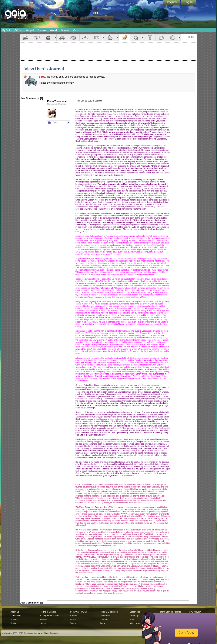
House (48, 38)
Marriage (161, 38)
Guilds (73, 620)
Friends (111, 38)
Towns (73, 623)
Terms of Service (48, 612)
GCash (18, 30)
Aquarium (74, 38)
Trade (103, 623)
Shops (30, 30)
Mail (97, 38)
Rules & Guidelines (109, 612)
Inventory (85, 38)
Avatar (37, 38)
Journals (104, 620)
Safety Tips (135, 612)
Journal (124, 38)
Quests (136, 38)
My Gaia (7, 30)
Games (65, 30)
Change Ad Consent (50, 616)
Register (172, 3)
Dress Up (134, 616)
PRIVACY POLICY (79, 612)
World (53, 30)
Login (189, 3)
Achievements (150, 38)
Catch (77, 30)
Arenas (73, 616)
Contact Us (16, 616)
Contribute (105, 616)
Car (62, 38)
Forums (42, 30)
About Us (15, 612)
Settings (173, 38)
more (55, 38)
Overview (25, 38)
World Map (135, 623)
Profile (190, 37)
